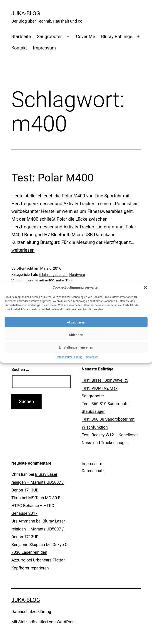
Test (69, 281)
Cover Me (85, 36)
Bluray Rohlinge (117, 36)
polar (60, 281)
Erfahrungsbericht (53, 275)
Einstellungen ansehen (76, 347)
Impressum (92, 357)
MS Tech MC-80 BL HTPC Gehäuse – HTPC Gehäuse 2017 (37, 506)
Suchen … (20, 369)
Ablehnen (76, 335)
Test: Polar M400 (52, 178)
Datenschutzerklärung (69, 357)
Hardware (77, 275)
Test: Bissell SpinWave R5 (105, 380)
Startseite (21, 36)
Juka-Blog (26, 13)
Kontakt (19, 48)
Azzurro (18, 560)
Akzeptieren (76, 322)
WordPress (66, 622)
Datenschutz (93, 471)
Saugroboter (49, 36)
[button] (145, 287)
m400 (50, 281)
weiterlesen (23, 250)
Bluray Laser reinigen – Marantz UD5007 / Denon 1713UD (38, 482)
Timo (16, 498)
